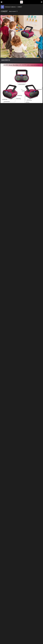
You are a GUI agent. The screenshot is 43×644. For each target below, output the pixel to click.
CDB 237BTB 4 (6, 350)
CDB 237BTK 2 (6, 592)
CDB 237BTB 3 (6, 398)
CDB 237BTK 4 (6, 640)
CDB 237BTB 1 (5, 447)
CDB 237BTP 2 (6, 302)
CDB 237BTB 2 (6, 495)
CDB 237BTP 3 (6, 253)
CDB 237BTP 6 (6, 60)
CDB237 (20, 7)
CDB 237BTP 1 (5, 205)
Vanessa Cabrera (11, 7)
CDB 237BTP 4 (6, 157)
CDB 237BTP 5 (6, 108)
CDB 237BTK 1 (5, 543)
